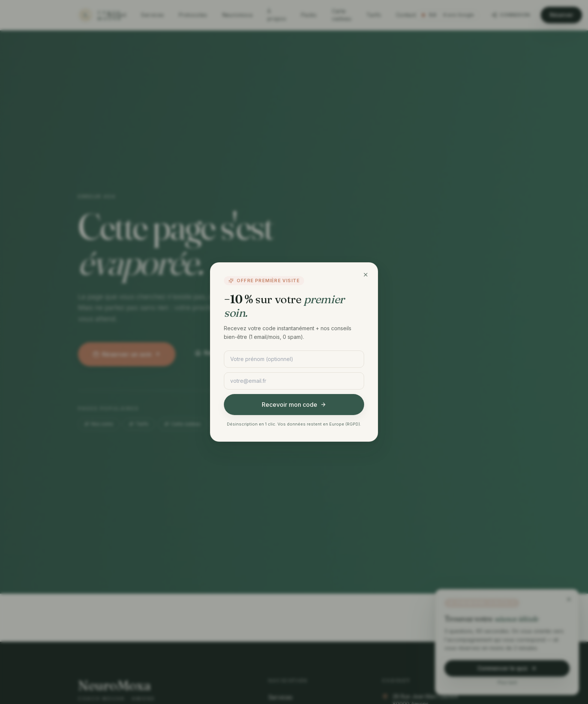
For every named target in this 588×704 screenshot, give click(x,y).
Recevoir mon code (294, 405)
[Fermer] (366, 275)
